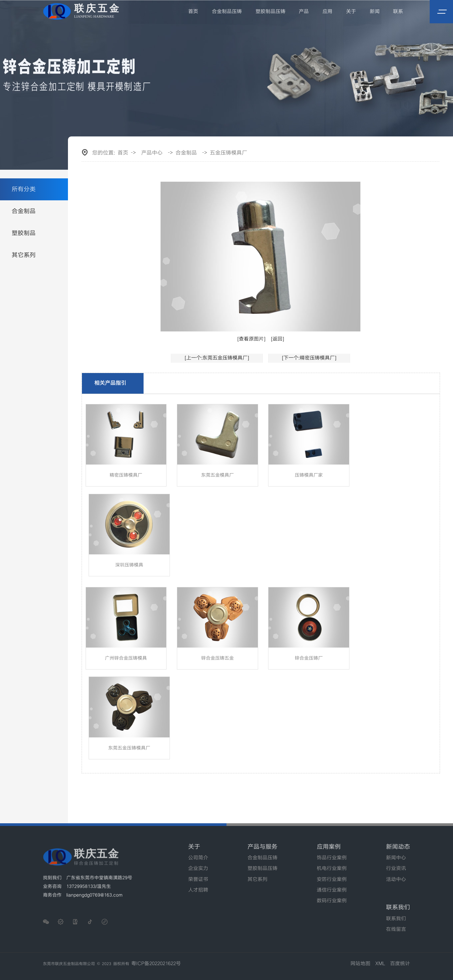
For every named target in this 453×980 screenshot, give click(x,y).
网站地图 (360, 964)
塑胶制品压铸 (271, 12)
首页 (194, 12)
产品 (304, 12)
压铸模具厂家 (309, 475)
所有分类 (24, 189)
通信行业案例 (332, 890)
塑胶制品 (24, 233)
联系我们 (396, 919)
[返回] (277, 339)
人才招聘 (198, 890)
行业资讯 (396, 869)
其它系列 (24, 255)
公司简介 (198, 858)
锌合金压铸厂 (309, 658)
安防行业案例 (332, 880)
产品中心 (152, 153)
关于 (351, 12)
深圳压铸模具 (129, 565)
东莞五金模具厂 (218, 475)
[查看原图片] (251, 339)
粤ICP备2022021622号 (156, 964)
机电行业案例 (332, 869)
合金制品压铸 (227, 12)
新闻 (375, 12)
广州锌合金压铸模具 (126, 658)
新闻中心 (396, 858)
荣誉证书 (198, 880)
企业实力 (198, 869)
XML (380, 964)
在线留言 (396, 929)
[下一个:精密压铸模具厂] (309, 358)
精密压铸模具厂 (126, 475)
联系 (398, 12)
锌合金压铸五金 (218, 658)
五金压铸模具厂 (228, 153)
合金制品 (24, 211)
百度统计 (400, 964)
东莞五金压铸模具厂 (129, 748)
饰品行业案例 (332, 858)
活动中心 (396, 880)
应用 (328, 12)
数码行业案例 (332, 901)
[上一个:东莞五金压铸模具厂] (217, 358)
